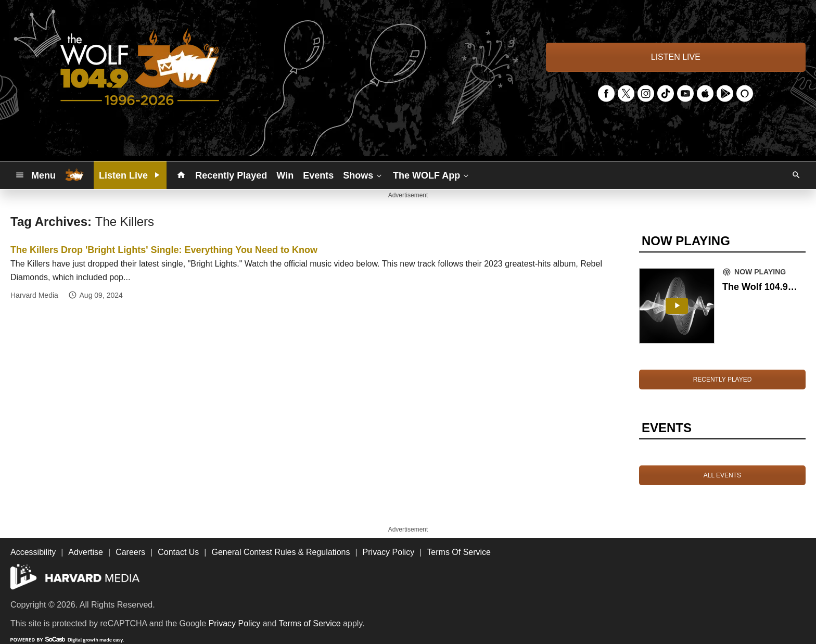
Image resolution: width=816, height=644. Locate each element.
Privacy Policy (235, 623)
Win (285, 175)
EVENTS (667, 428)
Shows (363, 175)
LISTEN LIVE (676, 57)
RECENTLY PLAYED (723, 380)
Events (318, 175)
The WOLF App (432, 175)
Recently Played (231, 175)
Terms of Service (310, 623)
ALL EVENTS (722, 475)
